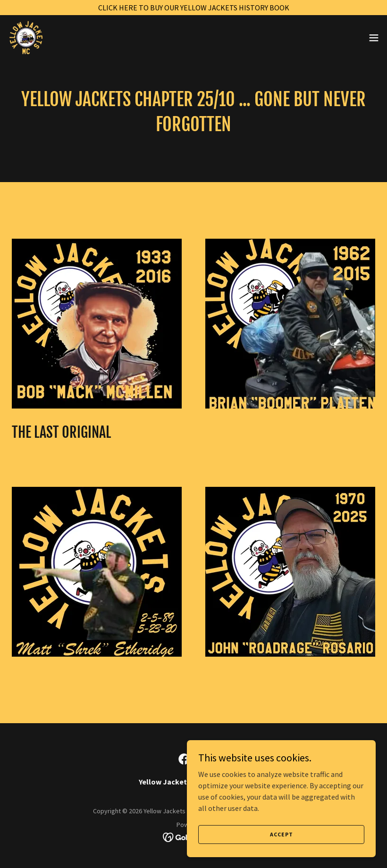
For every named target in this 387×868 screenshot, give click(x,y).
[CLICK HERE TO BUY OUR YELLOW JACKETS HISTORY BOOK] (193, 8)
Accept (282, 834)
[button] (374, 38)
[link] (44, 38)
